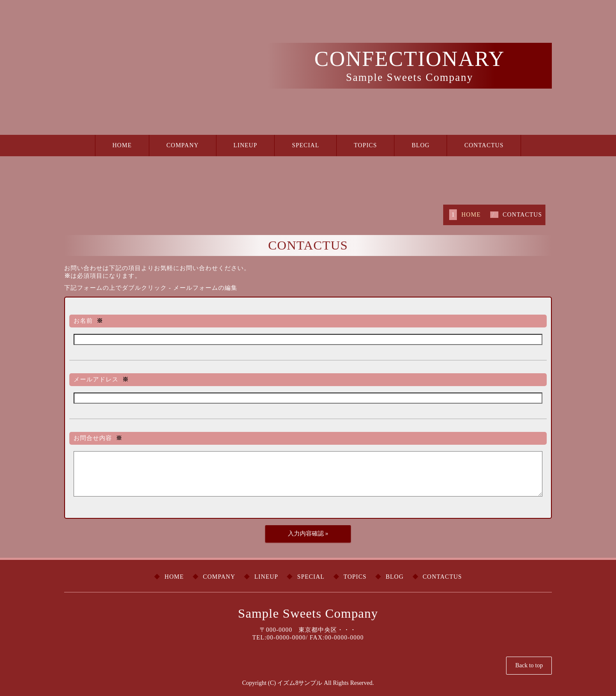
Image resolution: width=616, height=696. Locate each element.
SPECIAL (305, 145)
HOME (122, 145)
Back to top (529, 665)
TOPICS (365, 145)
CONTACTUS (484, 145)
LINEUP (246, 145)
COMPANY (183, 145)
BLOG (421, 145)
